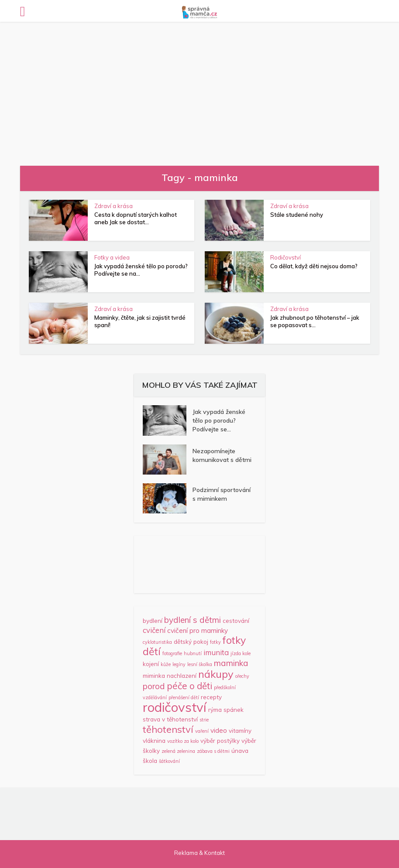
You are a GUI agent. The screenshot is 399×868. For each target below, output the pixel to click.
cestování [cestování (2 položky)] (236, 621)
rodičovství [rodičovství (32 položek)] (175, 707)
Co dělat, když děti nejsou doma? (314, 266)
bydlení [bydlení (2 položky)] (153, 621)
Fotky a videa (112, 257)
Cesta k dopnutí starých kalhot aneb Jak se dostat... (136, 218)
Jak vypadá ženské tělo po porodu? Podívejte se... (219, 420)
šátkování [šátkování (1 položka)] (169, 761)
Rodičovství (285, 257)
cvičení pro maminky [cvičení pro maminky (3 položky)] (198, 630)
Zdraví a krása (114, 206)
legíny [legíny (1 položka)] (179, 664)
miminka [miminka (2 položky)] (154, 676)
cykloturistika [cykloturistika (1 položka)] (157, 642)
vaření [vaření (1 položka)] (202, 731)
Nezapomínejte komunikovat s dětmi (222, 455)
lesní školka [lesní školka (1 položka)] (200, 664)
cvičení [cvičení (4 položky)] (154, 630)
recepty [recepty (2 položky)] (211, 697)
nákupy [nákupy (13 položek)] (216, 674)
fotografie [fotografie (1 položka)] (172, 653)
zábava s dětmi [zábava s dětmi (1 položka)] (213, 751)
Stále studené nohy (297, 215)
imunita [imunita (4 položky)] (216, 652)
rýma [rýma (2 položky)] (215, 710)
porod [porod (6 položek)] (154, 686)
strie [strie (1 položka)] (204, 720)
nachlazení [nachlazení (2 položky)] (182, 676)
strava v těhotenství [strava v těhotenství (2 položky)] (170, 719)
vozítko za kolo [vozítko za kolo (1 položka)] (183, 741)
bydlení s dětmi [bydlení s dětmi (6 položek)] (193, 620)
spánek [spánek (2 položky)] (234, 710)
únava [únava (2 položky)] (240, 751)
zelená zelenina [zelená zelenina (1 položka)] (178, 751)
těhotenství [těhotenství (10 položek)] (168, 729)
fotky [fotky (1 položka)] (215, 642)
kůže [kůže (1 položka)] (166, 664)
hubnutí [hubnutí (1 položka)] (193, 653)
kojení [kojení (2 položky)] (151, 664)
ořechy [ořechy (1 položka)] (242, 676)
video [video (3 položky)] (219, 730)
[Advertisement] (199, 87)
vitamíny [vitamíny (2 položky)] (240, 731)
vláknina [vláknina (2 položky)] (154, 741)
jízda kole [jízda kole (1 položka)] (241, 653)
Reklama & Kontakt (199, 853)
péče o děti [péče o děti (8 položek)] (189, 686)
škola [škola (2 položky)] (150, 761)
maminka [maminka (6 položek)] (231, 663)
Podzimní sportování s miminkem (222, 494)
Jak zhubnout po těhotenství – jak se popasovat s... (315, 321)
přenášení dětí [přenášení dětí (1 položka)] (184, 697)
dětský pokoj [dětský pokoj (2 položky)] (191, 642)
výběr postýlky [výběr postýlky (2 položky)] (220, 741)
